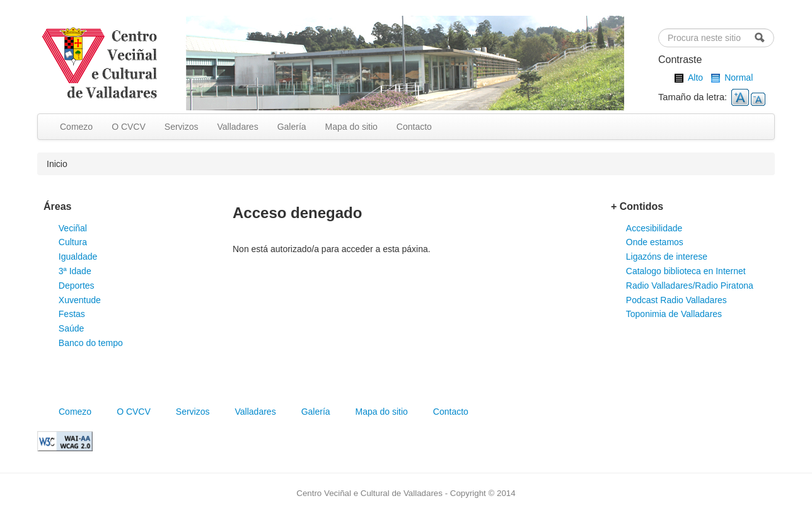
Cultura (73, 242)
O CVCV (129, 127)
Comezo (76, 127)
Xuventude (80, 300)
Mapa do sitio (351, 127)
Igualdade (78, 257)
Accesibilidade (654, 228)
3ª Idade (75, 271)
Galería (292, 127)
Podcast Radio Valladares (676, 300)
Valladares (238, 127)
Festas (72, 314)
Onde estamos (655, 242)
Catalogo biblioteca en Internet (686, 271)
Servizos (182, 127)
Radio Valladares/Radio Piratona (690, 286)
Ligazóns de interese (667, 257)
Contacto (414, 127)
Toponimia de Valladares (674, 314)
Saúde (71, 328)
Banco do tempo (91, 343)
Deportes (77, 286)
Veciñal (73, 228)
